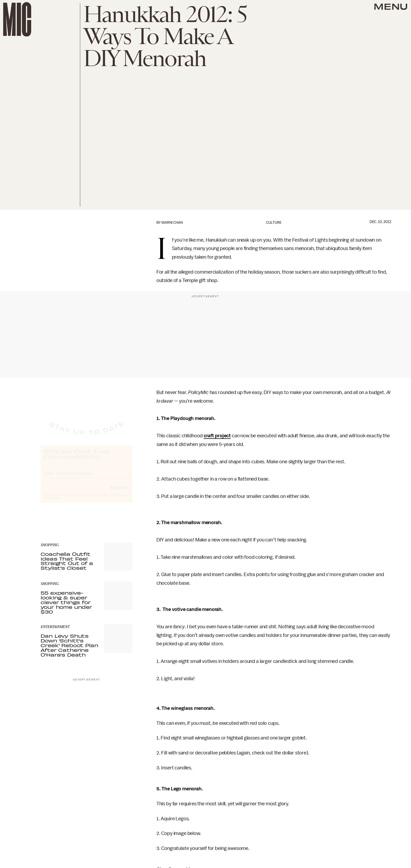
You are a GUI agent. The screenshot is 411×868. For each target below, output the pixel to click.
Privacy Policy (51, 503)
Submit (120, 492)
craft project (217, 436)
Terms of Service (114, 500)
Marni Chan (172, 223)
